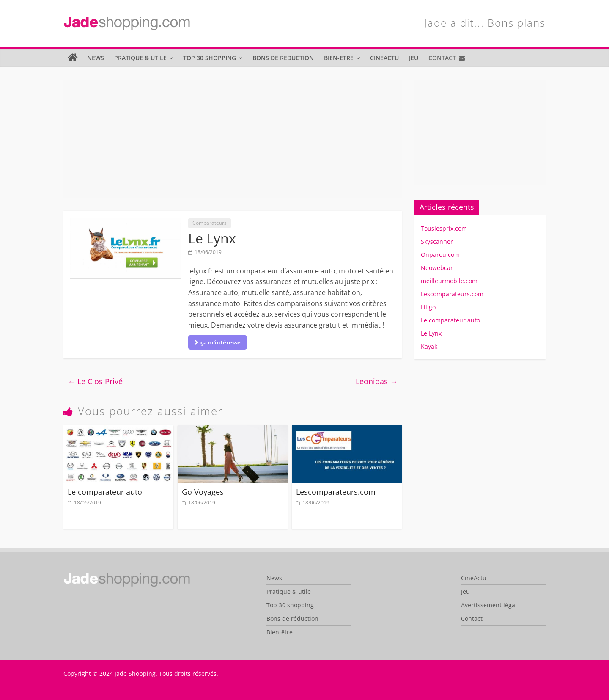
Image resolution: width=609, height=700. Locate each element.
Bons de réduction (283, 58)
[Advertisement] (233, 139)
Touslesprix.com (444, 228)
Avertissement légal (489, 605)
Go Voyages (203, 492)
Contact (442, 58)
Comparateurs (210, 223)
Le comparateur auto (105, 492)
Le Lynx (431, 333)
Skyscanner (437, 241)
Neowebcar (437, 268)
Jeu (414, 58)
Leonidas (377, 381)
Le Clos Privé (95, 381)
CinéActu (384, 58)
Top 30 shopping (210, 58)
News (96, 58)
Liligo (428, 307)
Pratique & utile (140, 58)
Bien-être (339, 58)
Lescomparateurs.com (336, 492)
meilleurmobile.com (449, 281)
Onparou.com (440, 255)
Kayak (429, 346)
